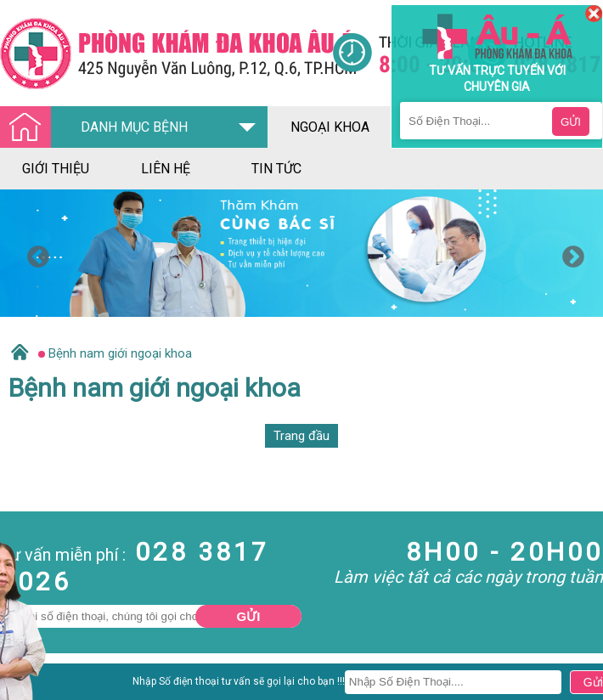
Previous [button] (34, 253)
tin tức (276, 169)
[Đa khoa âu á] (166, 53)
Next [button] (569, 253)
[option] (301, 253)
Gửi (249, 616)
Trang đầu (301, 436)
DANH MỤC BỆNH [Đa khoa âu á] (99, 128)
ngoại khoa (330, 127)
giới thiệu (56, 169)
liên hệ (166, 169)
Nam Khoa (29, 686)
